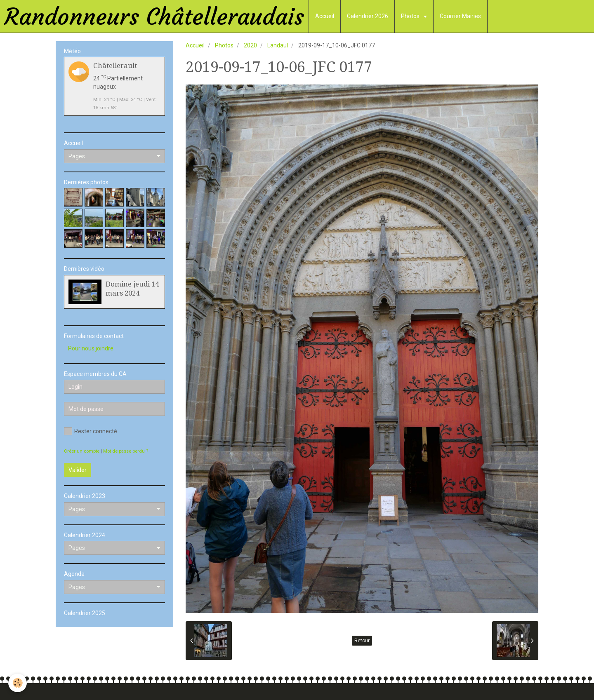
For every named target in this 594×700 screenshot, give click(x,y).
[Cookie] (18, 683)
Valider (78, 470)
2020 (250, 45)
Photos (411, 16)
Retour (362, 641)
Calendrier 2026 (368, 16)
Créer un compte (82, 451)
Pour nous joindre (91, 348)
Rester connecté (91, 431)
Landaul (278, 45)
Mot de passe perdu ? (126, 451)
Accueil (325, 16)
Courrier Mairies (460, 16)
